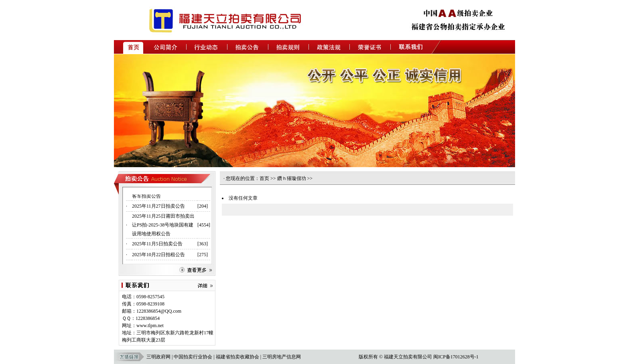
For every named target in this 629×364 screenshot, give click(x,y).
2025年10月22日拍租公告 (158, 256)
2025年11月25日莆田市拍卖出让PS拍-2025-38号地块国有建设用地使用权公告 (163, 226)
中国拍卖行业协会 (193, 357)
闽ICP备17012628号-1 (456, 357)
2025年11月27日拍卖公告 (158, 207)
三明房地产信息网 (282, 357)
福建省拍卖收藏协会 (237, 357)
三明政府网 (158, 357)
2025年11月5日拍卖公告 (157, 245)
